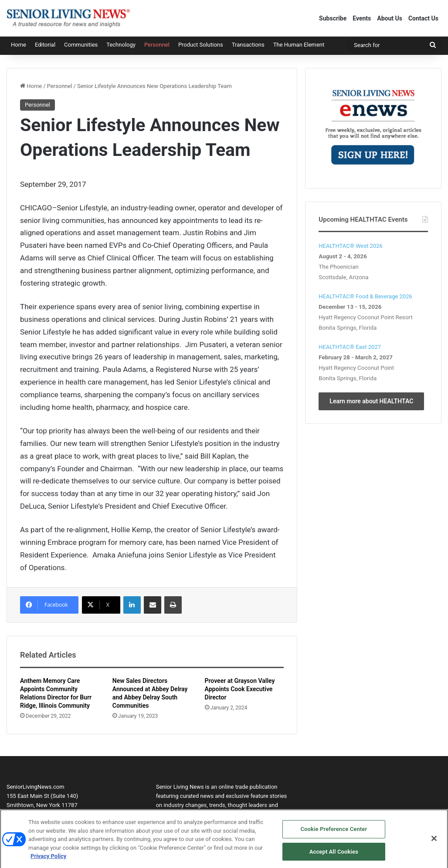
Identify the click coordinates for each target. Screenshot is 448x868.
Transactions (248, 45)
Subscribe (333, 18)
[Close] (434, 841)
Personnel (157, 45)
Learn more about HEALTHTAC (371, 401)
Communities (81, 45)
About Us (390, 18)
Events (362, 18)
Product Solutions (201, 45)
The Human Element (299, 45)
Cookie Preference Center (334, 832)
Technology (121, 45)
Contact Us (423, 18)
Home (19, 45)
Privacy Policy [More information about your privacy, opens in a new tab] (48, 859)
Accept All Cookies (334, 855)
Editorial (45, 45)
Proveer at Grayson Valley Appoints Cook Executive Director (240, 689)
